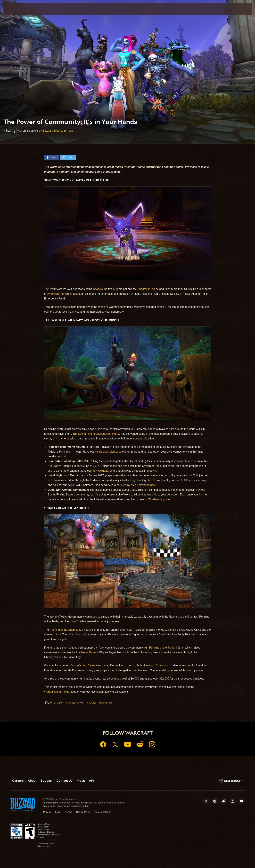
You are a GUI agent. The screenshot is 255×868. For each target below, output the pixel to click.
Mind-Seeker (106, 703)
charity (58, 703)
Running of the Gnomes (64, 630)
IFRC (186, 294)
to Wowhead (101, 471)
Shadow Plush (146, 289)
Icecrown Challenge (156, 665)
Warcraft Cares (86, 665)
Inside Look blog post (108, 452)
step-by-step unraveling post (138, 485)
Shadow (98, 289)
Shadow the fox (75, 703)
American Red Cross (60, 294)
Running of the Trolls (162, 648)
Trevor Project (89, 652)
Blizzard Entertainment (58, 131)
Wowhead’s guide (159, 499)
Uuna (133, 490)
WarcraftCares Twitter (57, 692)
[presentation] (15, 9)
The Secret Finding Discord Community (96, 434)
